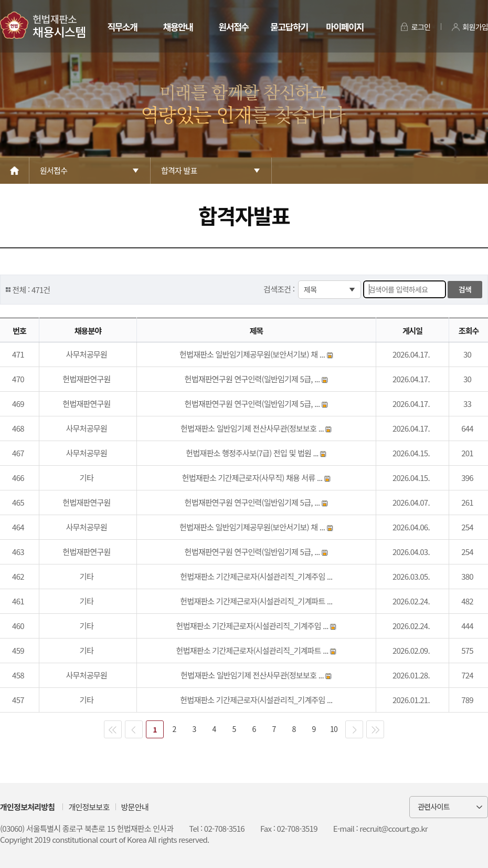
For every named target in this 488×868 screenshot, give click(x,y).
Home (15, 171)
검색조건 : (280, 289)
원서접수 (233, 27)
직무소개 (122, 27)
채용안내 (178, 27)
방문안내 (135, 807)
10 (334, 729)
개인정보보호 (89, 807)
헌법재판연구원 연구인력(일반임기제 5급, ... (253, 379)
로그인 (421, 27)
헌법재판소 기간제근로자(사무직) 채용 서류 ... (253, 478)
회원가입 (475, 27)
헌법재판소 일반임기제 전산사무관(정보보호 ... (253, 428)
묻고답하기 (289, 27)
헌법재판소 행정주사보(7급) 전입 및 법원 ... (253, 453)
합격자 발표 (179, 170)
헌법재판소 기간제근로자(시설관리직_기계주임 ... (256, 576)
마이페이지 (344, 27)
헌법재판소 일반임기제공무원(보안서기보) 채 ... (253, 354)
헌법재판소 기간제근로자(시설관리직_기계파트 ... (256, 601)
